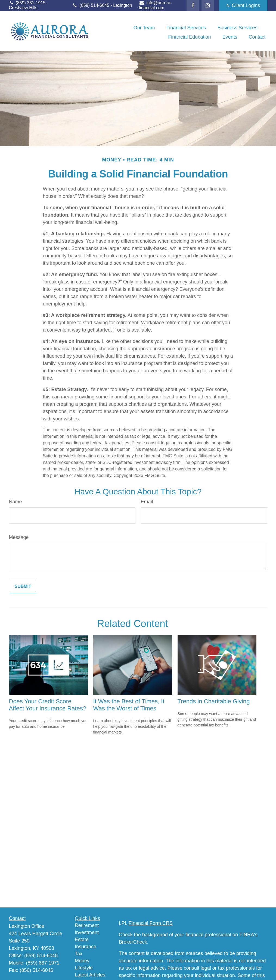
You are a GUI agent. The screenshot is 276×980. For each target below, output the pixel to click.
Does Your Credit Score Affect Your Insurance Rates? (48, 705)
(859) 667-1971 (43, 963)
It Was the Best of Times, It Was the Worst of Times (129, 705)
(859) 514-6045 (91, 5)
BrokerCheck (133, 942)
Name (15, 502)
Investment (87, 932)
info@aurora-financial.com (155, 5)
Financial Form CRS (151, 923)
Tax (79, 954)
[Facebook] (193, 5)
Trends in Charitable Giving (214, 701)
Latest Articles (90, 975)
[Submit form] (23, 586)
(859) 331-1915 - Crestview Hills (29, 5)
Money (82, 961)
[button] (144, 28)
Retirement (87, 925)
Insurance (86, 947)
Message (19, 537)
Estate (82, 940)
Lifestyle (84, 968)
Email (147, 502)
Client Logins (243, 5)
